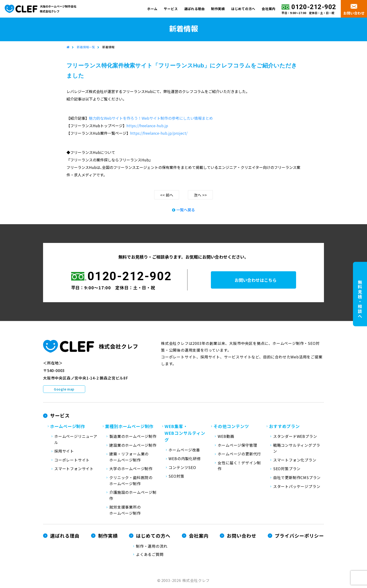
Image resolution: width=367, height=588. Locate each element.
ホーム (152, 9)
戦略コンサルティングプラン (297, 448)
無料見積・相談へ (360, 299)
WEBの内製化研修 (185, 459)
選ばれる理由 (195, 9)
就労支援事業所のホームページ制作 (125, 510)
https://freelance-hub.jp (147, 126)
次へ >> (200, 195)
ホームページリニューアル (76, 439)
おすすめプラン (284, 426)
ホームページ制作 (68, 426)
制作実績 (218, 9)
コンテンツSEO (182, 468)
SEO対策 (176, 476)
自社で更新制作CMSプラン (297, 478)
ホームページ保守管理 (237, 445)
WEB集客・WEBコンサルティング (185, 433)
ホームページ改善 (184, 450)
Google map (64, 389)
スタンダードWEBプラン (295, 436)
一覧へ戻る (183, 210)
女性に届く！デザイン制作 (239, 466)
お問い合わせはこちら (259, 280)
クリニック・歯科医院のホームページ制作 (131, 481)
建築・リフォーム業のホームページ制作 (129, 457)
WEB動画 (226, 436)
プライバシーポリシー (299, 536)
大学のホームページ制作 (131, 469)
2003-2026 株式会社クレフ (186, 581)
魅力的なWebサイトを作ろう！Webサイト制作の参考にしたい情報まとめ (151, 118)
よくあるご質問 (150, 555)
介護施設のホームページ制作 (133, 495)
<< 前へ (167, 195)
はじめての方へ (243, 9)
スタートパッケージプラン (297, 486)
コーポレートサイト (72, 460)
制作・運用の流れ (152, 546)
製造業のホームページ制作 (133, 436)
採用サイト (64, 451)
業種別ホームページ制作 (129, 426)
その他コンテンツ (231, 426)
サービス (171, 9)
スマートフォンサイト (74, 469)
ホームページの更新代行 (239, 454)
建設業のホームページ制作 (133, 445)
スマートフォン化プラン (295, 460)
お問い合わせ (354, 13)
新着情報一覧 (86, 47)
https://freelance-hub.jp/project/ (159, 133)
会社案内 (269, 9)
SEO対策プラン (287, 469)
